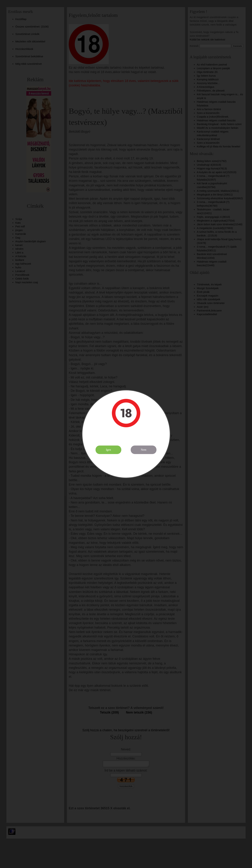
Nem (144, 450)
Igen (108, 450)
